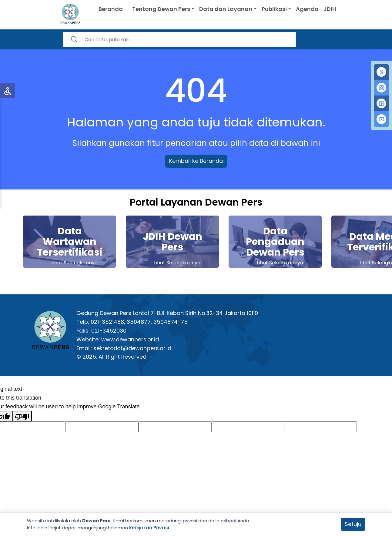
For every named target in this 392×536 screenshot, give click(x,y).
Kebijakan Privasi (149, 528)
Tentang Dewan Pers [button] (161, 9)
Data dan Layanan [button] (226, 9)
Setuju (353, 524)
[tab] (381, 72)
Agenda (307, 9)
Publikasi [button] (274, 9)
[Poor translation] (22, 416)
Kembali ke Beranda (196, 161)
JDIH (330, 9)
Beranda (111, 9)
